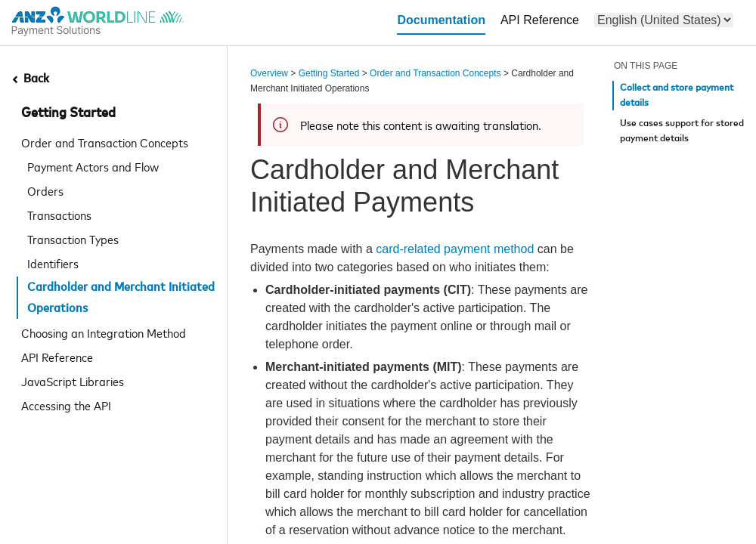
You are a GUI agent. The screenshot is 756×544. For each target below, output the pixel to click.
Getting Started (68, 113)
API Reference (57, 357)
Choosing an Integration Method (104, 332)
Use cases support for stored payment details (682, 131)
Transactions (59, 215)
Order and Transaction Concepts (105, 142)
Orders (45, 190)
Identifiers (53, 263)
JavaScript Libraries (73, 381)
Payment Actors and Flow (93, 166)
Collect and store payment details (677, 96)
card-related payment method (456, 249)
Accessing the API (66, 405)
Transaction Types (73, 239)
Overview (269, 73)
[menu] (664, 20)
